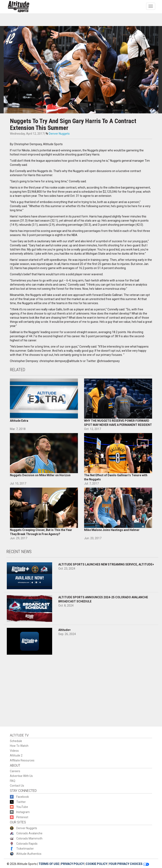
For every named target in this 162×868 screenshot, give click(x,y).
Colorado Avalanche (29, 833)
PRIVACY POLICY (72, 864)
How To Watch (19, 746)
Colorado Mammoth (29, 838)
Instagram (23, 812)
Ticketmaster (25, 849)
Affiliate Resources (22, 760)
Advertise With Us (21, 776)
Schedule (16, 741)
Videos (14, 751)
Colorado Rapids (27, 844)
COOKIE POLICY (96, 864)
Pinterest (22, 817)
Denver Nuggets (59, 134)
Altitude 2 (16, 755)
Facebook (23, 797)
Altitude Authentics (29, 854)
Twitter (21, 802)
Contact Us (17, 786)
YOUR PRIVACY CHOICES (129, 864)
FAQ (13, 781)
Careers (15, 771)
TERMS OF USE (49, 864)
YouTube (22, 807)
